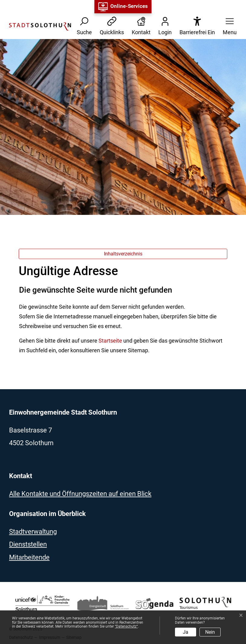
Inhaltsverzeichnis (123, 254)
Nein (210, 632)
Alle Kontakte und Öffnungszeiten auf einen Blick (80, 494)
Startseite (110, 341)
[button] (228, 26)
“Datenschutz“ (126, 626)
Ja (186, 632)
